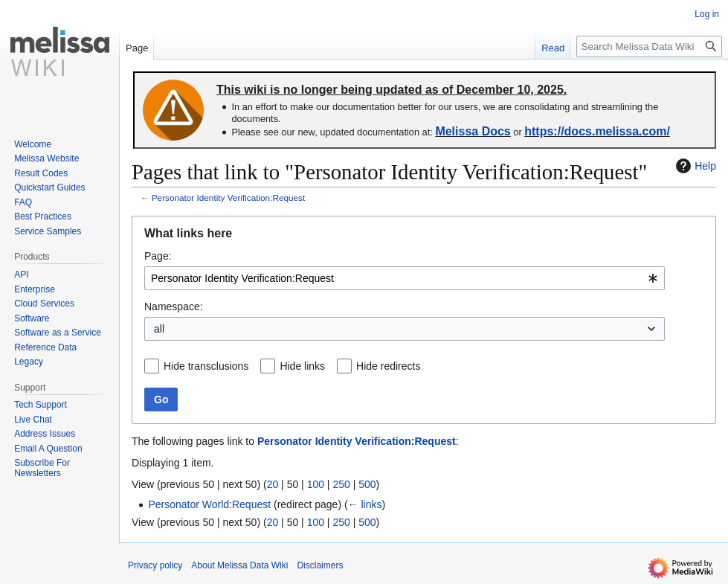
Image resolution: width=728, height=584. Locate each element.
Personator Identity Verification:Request (228, 198)
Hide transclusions (206, 366)
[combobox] (405, 278)
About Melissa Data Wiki (239, 565)
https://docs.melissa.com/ (597, 131)
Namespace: (174, 307)
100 (316, 484)
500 (367, 484)
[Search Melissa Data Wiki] (649, 46)
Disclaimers (320, 565)
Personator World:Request (209, 504)
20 (273, 484)
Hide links (302, 366)
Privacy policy (155, 565)
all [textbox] (159, 329)
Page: (158, 256)
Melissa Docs (473, 131)
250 (341, 484)
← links (365, 504)
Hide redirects (388, 366)
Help (694, 166)
